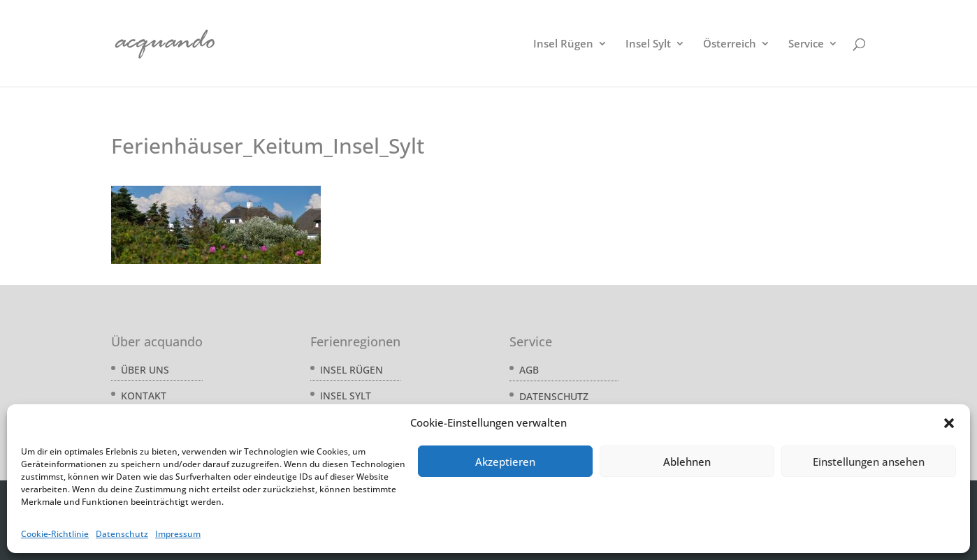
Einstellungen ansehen (869, 462)
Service (806, 44)
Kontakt (144, 396)
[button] (949, 423)
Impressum (178, 534)
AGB (529, 370)
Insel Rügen (563, 44)
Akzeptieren (505, 462)
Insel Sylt (648, 44)
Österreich (730, 44)
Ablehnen (687, 462)
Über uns (145, 370)
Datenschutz (122, 534)
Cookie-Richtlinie (55, 534)
